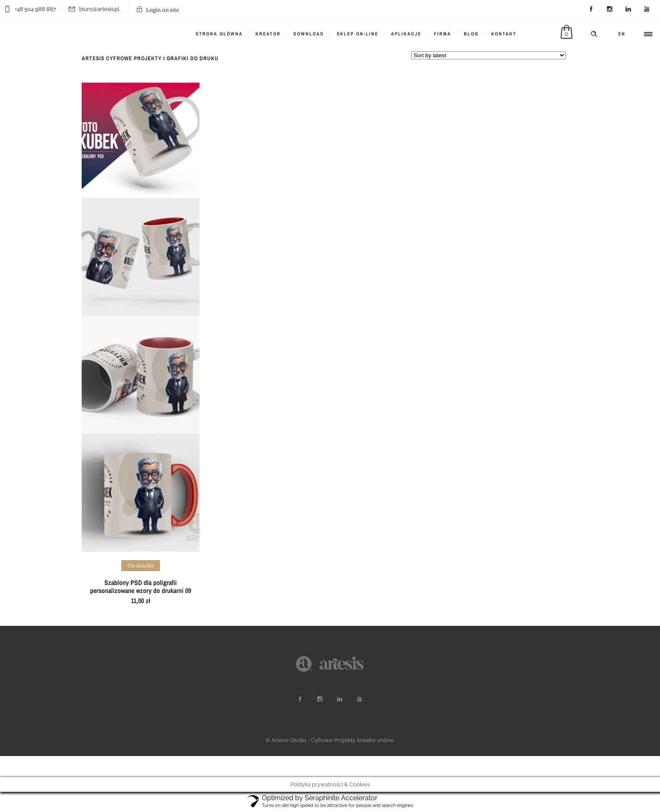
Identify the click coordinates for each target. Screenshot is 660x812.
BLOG (471, 34)
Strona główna (219, 34)
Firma (443, 34)
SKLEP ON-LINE (358, 34)
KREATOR (268, 34)
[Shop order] (488, 55)
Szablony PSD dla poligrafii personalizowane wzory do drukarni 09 (141, 586)
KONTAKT (504, 34)
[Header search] (594, 34)
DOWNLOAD (309, 34)
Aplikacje (406, 34)
